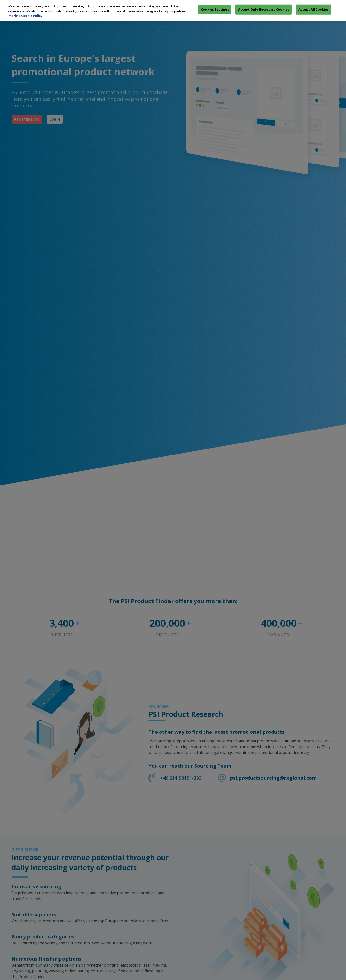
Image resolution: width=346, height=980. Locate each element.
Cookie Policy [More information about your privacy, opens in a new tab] (32, 11)
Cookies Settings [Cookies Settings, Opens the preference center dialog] (215, 5)
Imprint (14, 11)
